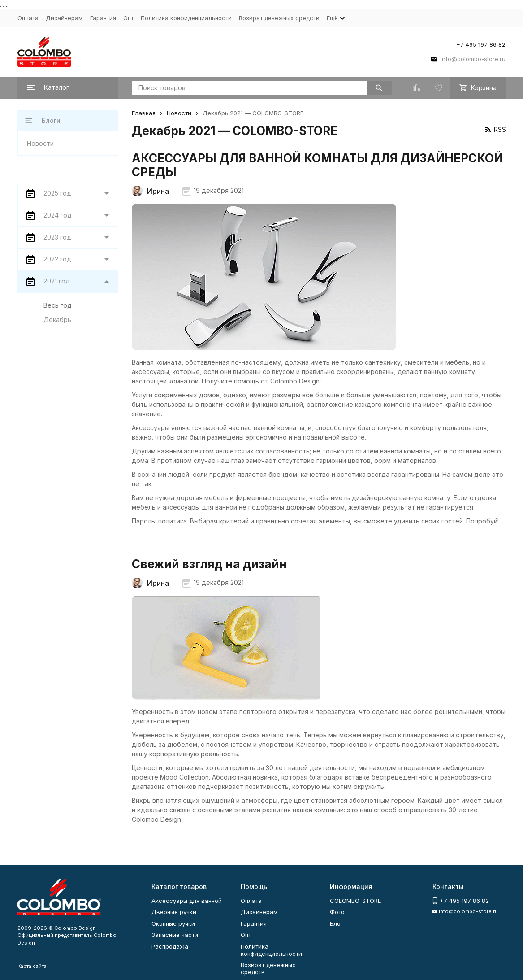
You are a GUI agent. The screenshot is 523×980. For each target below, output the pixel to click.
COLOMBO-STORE (355, 901)
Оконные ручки (173, 923)
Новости (179, 113)
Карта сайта (32, 966)
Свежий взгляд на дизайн (209, 564)
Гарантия (103, 18)
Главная (144, 113)
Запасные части (175, 935)
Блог (337, 923)
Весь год (58, 305)
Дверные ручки (174, 912)
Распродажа (170, 946)
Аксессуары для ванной (187, 901)
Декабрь (57, 320)
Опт (128, 18)
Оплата (28, 18)
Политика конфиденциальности (186, 18)
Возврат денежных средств (279, 18)
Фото (337, 912)
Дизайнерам (64, 18)
